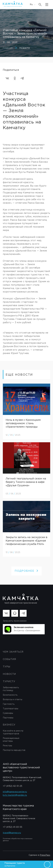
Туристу (9, 682)
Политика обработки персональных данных (18, 840)
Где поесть (9, 704)
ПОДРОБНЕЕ (26, 571)
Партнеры (8, 718)
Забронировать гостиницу (11, 689)
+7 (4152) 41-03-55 (13, 827)
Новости (25, 48)
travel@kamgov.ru (12, 833)
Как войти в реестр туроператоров (13, 732)
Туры (7, 667)
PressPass (45, 855)
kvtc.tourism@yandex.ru (15, 795)
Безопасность (10, 695)
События (9, 659)
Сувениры (8, 713)
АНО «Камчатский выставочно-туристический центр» (21, 768)
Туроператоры (11, 709)
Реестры (7, 746)
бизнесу (9, 725)
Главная (8, 48)
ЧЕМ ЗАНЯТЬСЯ (13, 652)
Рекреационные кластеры (11, 740)
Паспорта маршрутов (14, 750)
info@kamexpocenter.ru (15, 792)
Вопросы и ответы (13, 700)
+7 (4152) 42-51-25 (13, 786)
